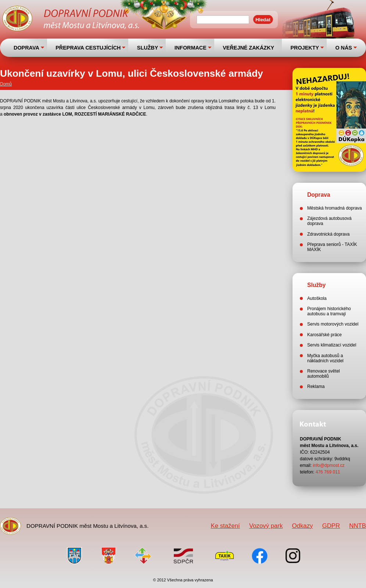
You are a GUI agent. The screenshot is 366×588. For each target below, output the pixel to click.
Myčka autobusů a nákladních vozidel (325, 358)
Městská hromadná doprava (335, 208)
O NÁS (344, 48)
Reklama (316, 386)
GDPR (331, 526)
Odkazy (303, 526)
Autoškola (317, 298)
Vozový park (266, 526)
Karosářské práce (324, 335)
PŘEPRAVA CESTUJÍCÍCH (88, 48)
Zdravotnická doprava (328, 234)
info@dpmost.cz (329, 465)
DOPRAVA (26, 48)
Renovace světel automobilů (324, 374)
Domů (6, 84)
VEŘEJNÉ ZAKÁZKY (248, 48)
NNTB (358, 526)
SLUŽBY (148, 48)
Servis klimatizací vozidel (332, 345)
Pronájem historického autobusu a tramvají (329, 311)
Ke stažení (225, 526)
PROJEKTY (305, 48)
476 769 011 (328, 472)
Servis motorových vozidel (333, 324)
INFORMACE (191, 48)
